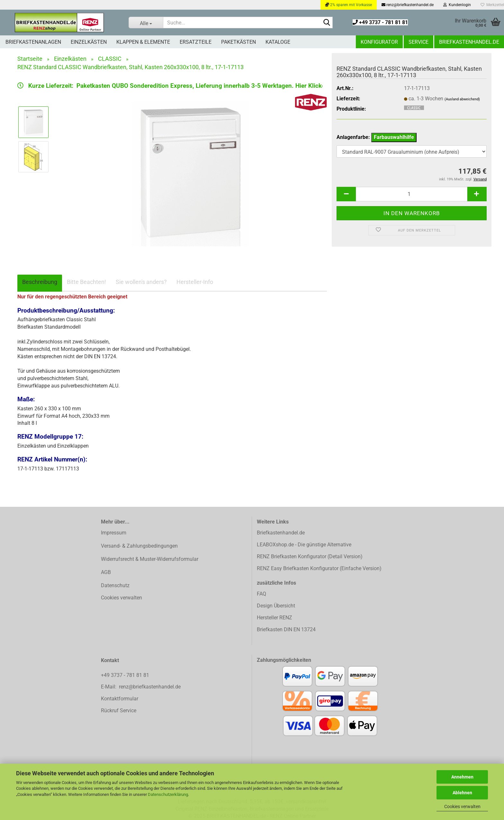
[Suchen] (327, 23)
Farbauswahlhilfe (394, 137)
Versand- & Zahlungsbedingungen (139, 546)
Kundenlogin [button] (457, 5)
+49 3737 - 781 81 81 (380, 22)
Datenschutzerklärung (168, 794)
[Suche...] (146, 23)
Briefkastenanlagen (33, 42)
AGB (106, 572)
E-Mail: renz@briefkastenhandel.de (141, 687)
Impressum (114, 533)
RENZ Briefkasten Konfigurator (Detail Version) (310, 556)
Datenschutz (115, 585)
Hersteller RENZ (274, 618)
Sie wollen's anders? (141, 282)
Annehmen (462, 777)
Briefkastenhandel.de (469, 42)
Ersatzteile (196, 42)
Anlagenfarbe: (377, 137)
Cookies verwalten (462, 806)
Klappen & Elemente (143, 42)
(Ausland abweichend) (462, 99)
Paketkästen (239, 42)
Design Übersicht (276, 606)
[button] (346, 194)
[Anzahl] (412, 194)
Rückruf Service (119, 711)
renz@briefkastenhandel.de (408, 5)
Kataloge (278, 42)
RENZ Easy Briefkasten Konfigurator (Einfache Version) (319, 568)
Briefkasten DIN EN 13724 (286, 629)
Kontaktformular (120, 699)
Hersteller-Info (195, 282)
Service (419, 42)
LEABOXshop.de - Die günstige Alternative (304, 545)
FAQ (261, 594)
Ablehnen (462, 793)
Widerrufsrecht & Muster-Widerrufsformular (150, 559)
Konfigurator (379, 42)
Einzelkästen (89, 42)
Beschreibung (40, 282)
